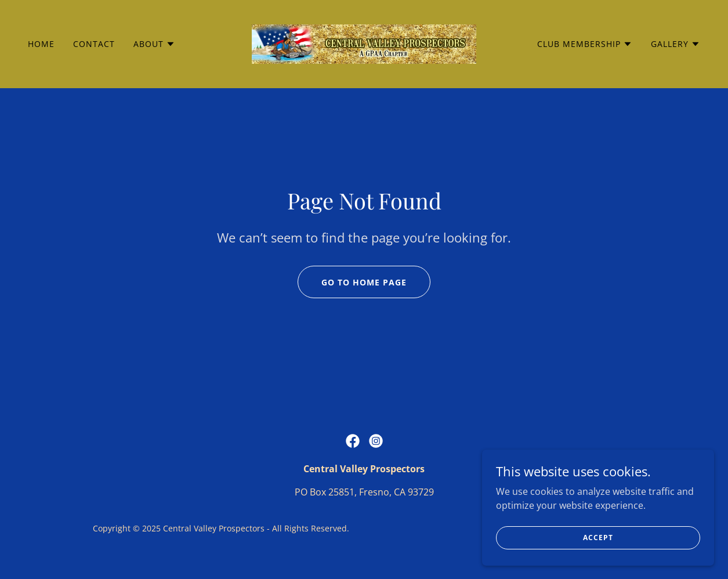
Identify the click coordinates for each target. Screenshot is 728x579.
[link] (364, 43)
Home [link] (41, 44)
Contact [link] (94, 44)
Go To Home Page (364, 282)
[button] (154, 44)
